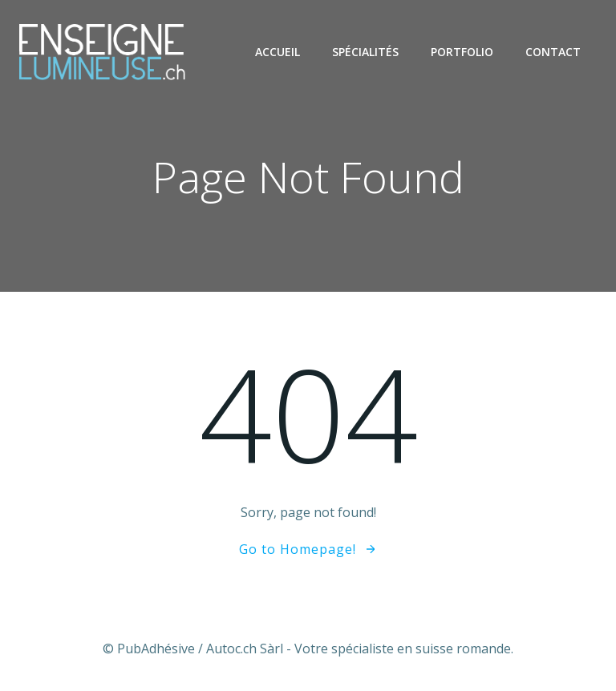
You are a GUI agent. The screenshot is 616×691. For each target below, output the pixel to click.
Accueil (278, 52)
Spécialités (365, 52)
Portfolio (462, 52)
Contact (553, 52)
